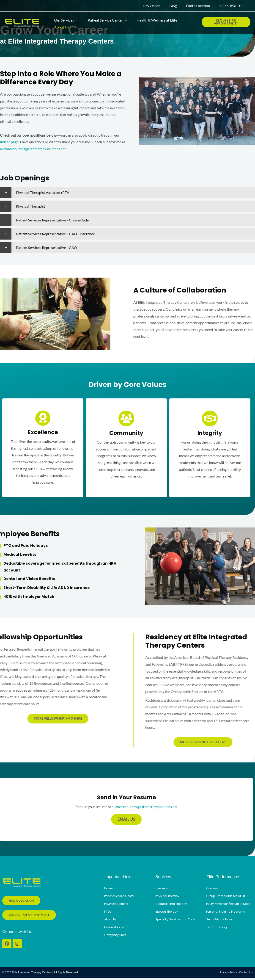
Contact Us (246, 974)
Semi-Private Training (222, 924)
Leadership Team (117, 928)
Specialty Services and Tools (177, 920)
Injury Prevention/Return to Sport (226, 907)
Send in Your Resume (126, 798)
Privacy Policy (228, 974)
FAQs (108, 912)
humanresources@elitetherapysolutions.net (38, 149)
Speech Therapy (168, 912)
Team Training (217, 932)
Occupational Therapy (172, 904)
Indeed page (10, 142)
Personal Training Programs (227, 917)
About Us (111, 920)
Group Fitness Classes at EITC (228, 896)
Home (109, 889)
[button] (75, 18)
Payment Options (117, 904)
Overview (162, 889)
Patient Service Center (121, 896)
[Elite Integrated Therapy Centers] (23, 21)
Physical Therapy (168, 896)
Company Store (116, 935)
